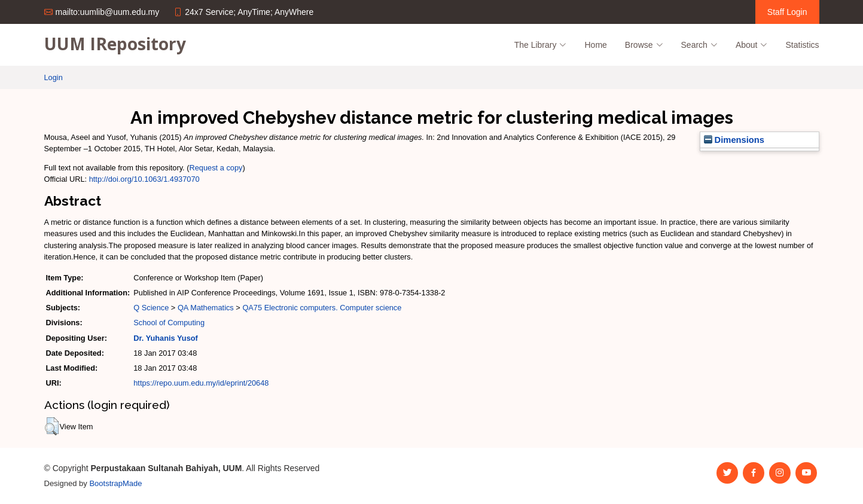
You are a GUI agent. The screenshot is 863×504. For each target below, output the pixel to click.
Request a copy (216, 168)
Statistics (802, 45)
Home (595, 45)
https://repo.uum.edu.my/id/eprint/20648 (201, 383)
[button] (52, 426)
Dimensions (734, 140)
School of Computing (169, 323)
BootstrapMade (115, 483)
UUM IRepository (115, 44)
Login (54, 77)
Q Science (151, 308)
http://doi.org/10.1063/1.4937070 (144, 179)
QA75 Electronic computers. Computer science (322, 308)
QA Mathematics (206, 308)
